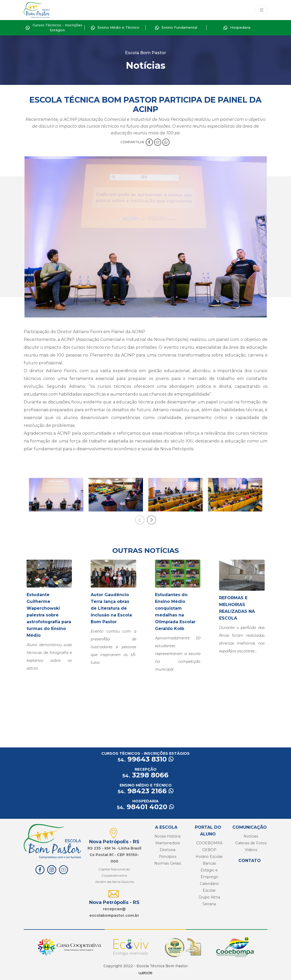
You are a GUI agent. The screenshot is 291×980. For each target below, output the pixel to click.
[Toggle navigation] (262, 10)
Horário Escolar (209, 857)
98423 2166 (146, 791)
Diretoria (168, 850)
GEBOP (209, 850)
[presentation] (140, 520)
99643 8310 (146, 759)
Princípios (168, 857)
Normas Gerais (168, 863)
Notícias (251, 836)
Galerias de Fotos (251, 843)
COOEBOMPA (209, 843)
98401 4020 (145, 807)
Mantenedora (168, 843)
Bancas (209, 863)
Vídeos (251, 850)
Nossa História (168, 836)
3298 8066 (145, 775)
